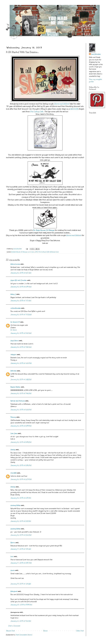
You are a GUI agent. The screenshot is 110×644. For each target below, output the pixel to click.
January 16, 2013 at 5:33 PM (21, 426)
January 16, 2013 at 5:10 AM (21, 273)
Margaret (14, 591)
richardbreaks (16, 308)
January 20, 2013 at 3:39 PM (21, 605)
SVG (36, 252)
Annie (13, 570)
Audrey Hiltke (16, 505)
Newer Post (11, 631)
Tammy (13, 417)
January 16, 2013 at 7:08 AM (21, 315)
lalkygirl (14, 355)
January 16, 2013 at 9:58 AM (21, 347)
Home (45, 631)
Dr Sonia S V (15, 322)
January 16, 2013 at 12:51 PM (21, 363)
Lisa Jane (14, 433)
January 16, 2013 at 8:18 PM (21, 521)
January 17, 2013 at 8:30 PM (21, 563)
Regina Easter (16, 387)
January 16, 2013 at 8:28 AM (21, 333)
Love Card (31, 252)
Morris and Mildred (62, 104)
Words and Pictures (18, 401)
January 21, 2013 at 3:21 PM (21, 621)
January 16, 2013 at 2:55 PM (21, 380)
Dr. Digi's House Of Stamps (44, 230)
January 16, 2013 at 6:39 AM (21, 287)
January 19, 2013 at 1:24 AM (21, 584)
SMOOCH (74, 109)
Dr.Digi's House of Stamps (19, 252)
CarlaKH (14, 473)
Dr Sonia (14, 330)
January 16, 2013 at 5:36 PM (21, 465)
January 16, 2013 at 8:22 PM (21, 535)
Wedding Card (54, 252)
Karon (13, 543)
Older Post (80, 631)
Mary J (13, 294)
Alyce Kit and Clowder (19, 280)
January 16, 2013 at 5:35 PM (21, 442)
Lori (12, 557)
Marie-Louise (15, 264)
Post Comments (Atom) (24, 635)
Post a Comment (14, 626)
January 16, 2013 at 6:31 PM (21, 498)
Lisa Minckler (96, 54)
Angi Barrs (15, 341)
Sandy (13, 450)
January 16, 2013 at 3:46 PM (21, 393)
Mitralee (14, 371)
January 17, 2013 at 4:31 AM (21, 549)
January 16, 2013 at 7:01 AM (21, 301)
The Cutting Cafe (37, 112)
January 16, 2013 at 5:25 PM (21, 410)
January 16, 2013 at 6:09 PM (21, 479)
